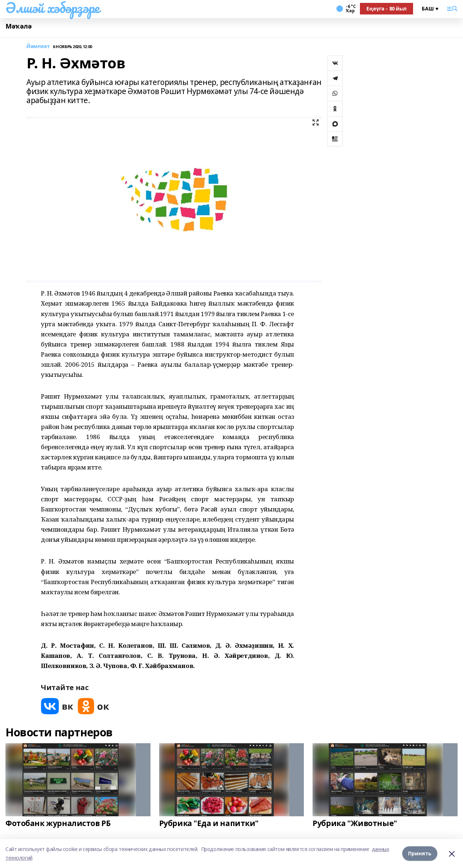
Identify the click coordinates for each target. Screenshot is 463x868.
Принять (420, 853)
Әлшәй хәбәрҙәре (52, 8)
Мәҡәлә (18, 26)
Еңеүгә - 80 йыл (386, 8)
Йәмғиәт (38, 46)
